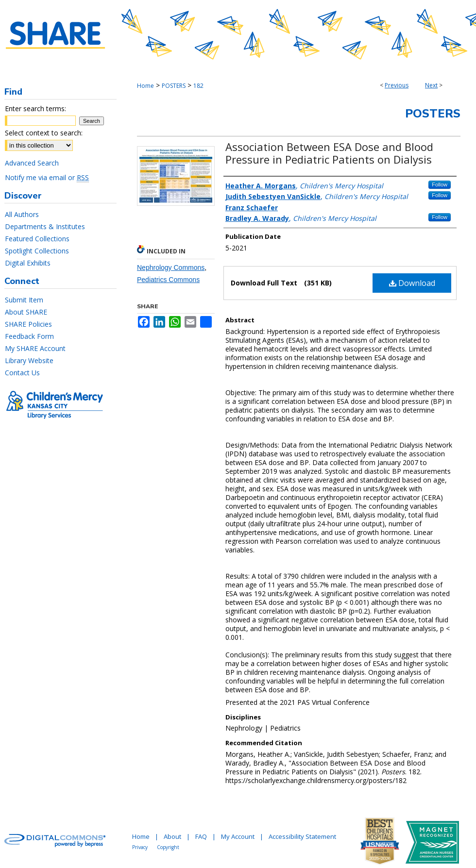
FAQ (201, 836)
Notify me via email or (47, 177)
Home (145, 86)
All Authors (22, 214)
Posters (433, 114)
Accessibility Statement (302, 836)
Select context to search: (44, 133)
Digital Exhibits (28, 263)
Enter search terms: (35, 108)
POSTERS (174, 86)
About (172, 836)
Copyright (168, 847)
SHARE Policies (28, 324)
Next (431, 85)
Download (412, 283)
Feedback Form (29, 336)
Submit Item (24, 300)
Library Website (29, 360)
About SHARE (26, 312)
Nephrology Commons (171, 267)
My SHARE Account (35, 348)
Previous (397, 85)
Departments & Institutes (45, 226)
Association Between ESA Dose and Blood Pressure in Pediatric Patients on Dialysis (329, 153)
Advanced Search (32, 163)
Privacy (140, 847)
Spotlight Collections (37, 251)
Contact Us (22, 373)
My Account (238, 836)
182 (198, 86)
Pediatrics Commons (168, 280)
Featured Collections (37, 239)
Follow (440, 184)
